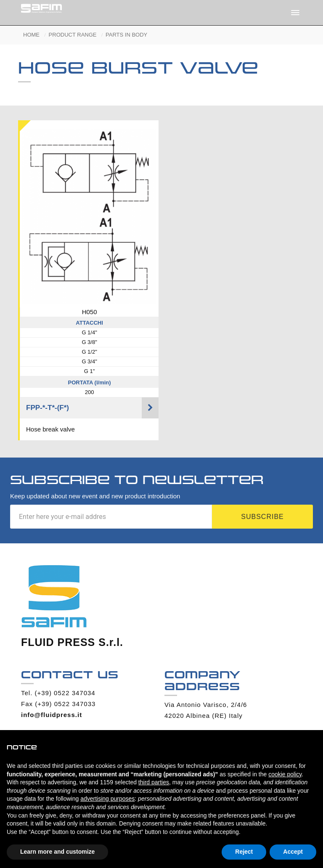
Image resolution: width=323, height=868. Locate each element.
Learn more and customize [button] (57, 852)
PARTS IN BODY (126, 35)
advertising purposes (107, 799)
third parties (154, 782)
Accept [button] (293, 852)
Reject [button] (244, 852)
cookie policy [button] (285, 774)
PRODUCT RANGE (73, 35)
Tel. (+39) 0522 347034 (58, 693)
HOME (31, 35)
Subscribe (262, 517)
